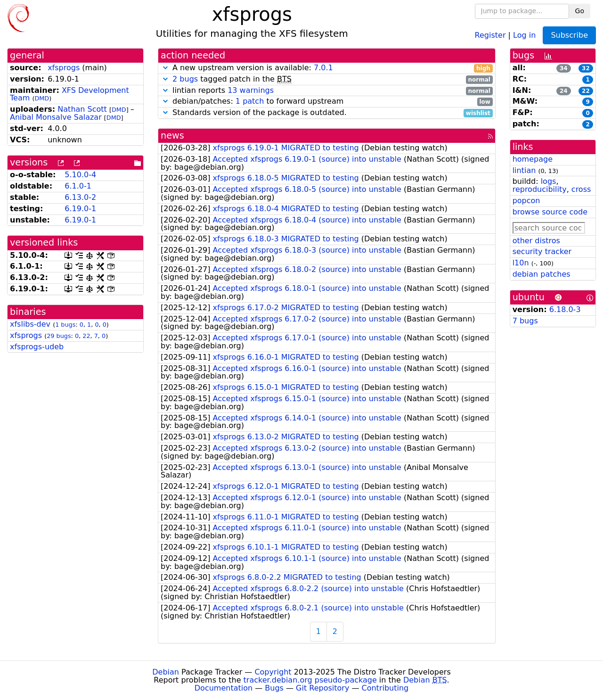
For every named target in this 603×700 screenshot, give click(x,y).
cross (581, 189)
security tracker (542, 251)
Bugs (274, 688)
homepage (533, 159)
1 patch (250, 101)
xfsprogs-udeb (37, 347)
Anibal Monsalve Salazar (56, 117)
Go (580, 11)
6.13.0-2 (80, 197)
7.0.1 (323, 68)
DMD (42, 98)
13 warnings (251, 90)
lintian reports (327, 91)
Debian (166, 672)
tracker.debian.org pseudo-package (310, 680)
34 (564, 68)
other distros (536, 241)
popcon (526, 201)
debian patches (542, 274)
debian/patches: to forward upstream (327, 102)
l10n (521, 263)
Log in (524, 35)
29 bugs (59, 336)
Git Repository (322, 688)
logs (549, 181)
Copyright (273, 672)
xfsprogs (64, 68)
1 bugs (65, 325)
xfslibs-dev (30, 324)
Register (490, 35)
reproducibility (540, 189)
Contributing (385, 688)
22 (86, 336)
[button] (165, 68)
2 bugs (185, 79)
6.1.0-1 (78, 186)
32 (586, 68)
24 (564, 91)
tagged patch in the (327, 79)
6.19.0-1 (80, 209)
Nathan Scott (82, 109)
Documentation (224, 688)
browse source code (550, 212)
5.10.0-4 (80, 175)
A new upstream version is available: (327, 68)
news (172, 136)
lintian (524, 170)
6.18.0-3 (565, 309)
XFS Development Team (69, 94)
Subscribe (569, 35)
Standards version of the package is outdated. (327, 113)
